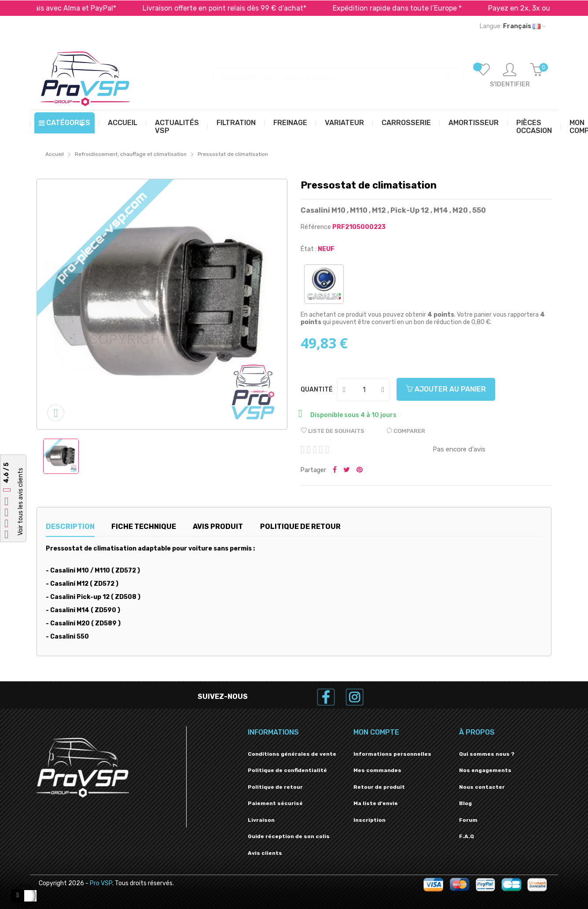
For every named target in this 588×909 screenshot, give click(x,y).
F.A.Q (467, 836)
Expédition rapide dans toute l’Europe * (431, 8)
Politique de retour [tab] (300, 527)
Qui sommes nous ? (487, 754)
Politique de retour (275, 787)
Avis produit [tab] (218, 527)
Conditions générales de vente (292, 754)
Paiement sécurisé (275, 803)
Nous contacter (482, 787)
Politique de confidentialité (287, 770)
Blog (465, 803)
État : (309, 249)
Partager (335, 470)
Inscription (369, 820)
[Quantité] (364, 390)
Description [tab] (70, 527)
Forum (468, 820)
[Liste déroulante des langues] (513, 26)
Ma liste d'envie (376, 803)
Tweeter (347, 470)
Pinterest (360, 470)
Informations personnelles (392, 754)
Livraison (261, 820)
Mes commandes (377, 770)
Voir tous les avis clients (20, 502)
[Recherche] (338, 73)
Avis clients (265, 853)
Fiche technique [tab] (144, 527)
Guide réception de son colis (289, 836)
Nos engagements (485, 770)
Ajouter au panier (446, 389)
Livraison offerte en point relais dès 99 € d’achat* (258, 8)
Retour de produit (379, 787)
